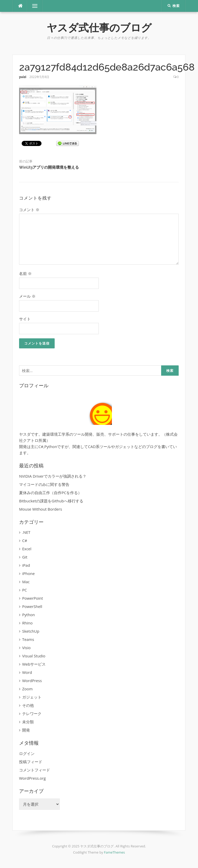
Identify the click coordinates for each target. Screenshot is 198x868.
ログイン (27, 753)
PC (24, 590)
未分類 (28, 722)
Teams (28, 639)
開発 (26, 730)
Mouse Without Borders (41, 509)
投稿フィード (31, 762)
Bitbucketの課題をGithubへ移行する (51, 501)
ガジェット (32, 697)
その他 (28, 705)
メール (27, 296)
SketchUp (31, 631)
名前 (25, 273)
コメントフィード (35, 770)
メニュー (35, 6)
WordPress (32, 681)
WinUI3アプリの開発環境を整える (49, 167)
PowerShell (32, 606)
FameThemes (114, 852)
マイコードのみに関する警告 (44, 484)
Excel (27, 549)
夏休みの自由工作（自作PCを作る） (50, 493)
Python (28, 615)
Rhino (27, 623)
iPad (26, 565)
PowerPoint (33, 598)
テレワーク (32, 714)
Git (25, 557)
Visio (26, 648)
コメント (29, 210)
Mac (26, 582)
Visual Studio (34, 656)
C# (25, 540)
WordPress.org (32, 778)
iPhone (28, 573)
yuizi (23, 77)
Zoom (27, 689)
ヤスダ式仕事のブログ (99, 28)
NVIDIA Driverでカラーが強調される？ (53, 476)
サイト (25, 319)
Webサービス (34, 664)
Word (27, 672)
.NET (26, 532)
